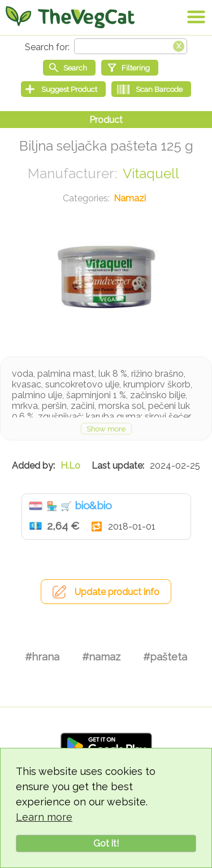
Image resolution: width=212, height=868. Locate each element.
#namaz (101, 657)
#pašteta (165, 657)
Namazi (130, 198)
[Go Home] (70, 17)
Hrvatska (36, 506)
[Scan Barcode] (151, 89)
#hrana (42, 657)
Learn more (44, 817)
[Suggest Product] (63, 89)
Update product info (117, 592)
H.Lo (70, 466)
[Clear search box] (179, 45)
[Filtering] (130, 68)
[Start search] (69, 68)
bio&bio (93, 505)
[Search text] (131, 46)
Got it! (106, 843)
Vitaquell (151, 173)
